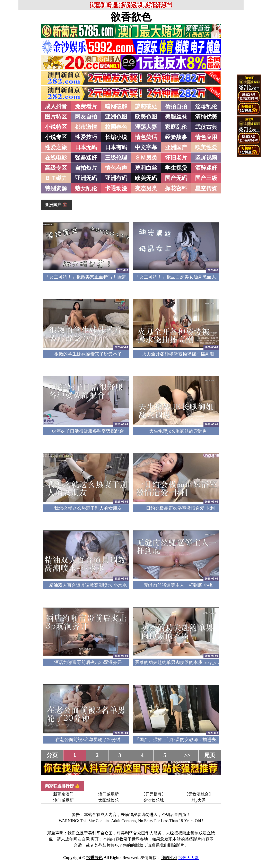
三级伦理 (116, 158)
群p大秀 (199, 800)
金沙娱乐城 (154, 800)
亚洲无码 (86, 178)
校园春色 (116, 127)
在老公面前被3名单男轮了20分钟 (88, 740)
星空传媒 (206, 188)
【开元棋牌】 (154, 794)
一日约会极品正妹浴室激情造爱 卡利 (178, 508)
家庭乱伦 (176, 127)
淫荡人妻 (146, 127)
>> (187, 755)
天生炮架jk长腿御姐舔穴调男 (178, 431)
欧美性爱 (206, 147)
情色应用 (206, 137)
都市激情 (86, 127)
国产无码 (176, 178)
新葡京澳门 (63, 794)
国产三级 (206, 178)
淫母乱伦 (206, 106)
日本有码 (116, 147)
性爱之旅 (56, 147)
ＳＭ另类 (146, 158)
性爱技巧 (86, 137)
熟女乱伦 (86, 188)
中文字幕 (146, 147)
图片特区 (56, 117)
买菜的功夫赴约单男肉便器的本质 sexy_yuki (178, 662)
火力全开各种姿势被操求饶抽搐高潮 (178, 354)
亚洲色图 (116, 117)
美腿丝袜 (176, 117)
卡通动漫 (116, 188)
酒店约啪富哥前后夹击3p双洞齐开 (88, 662)
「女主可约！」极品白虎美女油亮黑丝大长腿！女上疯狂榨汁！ (198, 277)
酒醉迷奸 (206, 168)
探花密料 (176, 188)
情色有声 (116, 168)
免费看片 (86, 106)
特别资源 (56, 188)
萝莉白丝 (146, 168)
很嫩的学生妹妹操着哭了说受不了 (88, 354)
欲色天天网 (189, 858)
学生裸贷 (176, 168)
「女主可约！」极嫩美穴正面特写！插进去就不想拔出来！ (103, 277)
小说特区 (56, 127)
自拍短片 (86, 168)
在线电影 (56, 158)
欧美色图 (146, 117)
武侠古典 (206, 127)
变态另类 (146, 188)
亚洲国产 (176, 147)
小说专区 (56, 137)
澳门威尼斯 (108, 794)
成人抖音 (56, 106)
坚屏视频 (206, 158)
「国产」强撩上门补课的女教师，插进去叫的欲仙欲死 (189, 740)
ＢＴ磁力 (56, 178)
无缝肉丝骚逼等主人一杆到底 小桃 (178, 585)
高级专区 (56, 168)
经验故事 (176, 137)
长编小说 (116, 137)
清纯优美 (206, 117)
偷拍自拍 (176, 106)
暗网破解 (116, 106)
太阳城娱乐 (108, 800)
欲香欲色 (131, 17)
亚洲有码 (116, 178)
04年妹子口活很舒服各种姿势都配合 (88, 431)
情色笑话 (146, 137)
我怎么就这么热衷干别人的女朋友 (88, 508)
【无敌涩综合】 (199, 794)
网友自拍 (86, 117)
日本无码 (86, 147)
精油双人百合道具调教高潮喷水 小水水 (88, 585)
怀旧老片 (176, 158)
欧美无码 (146, 178)
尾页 (210, 755)
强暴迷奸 (86, 158)
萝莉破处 (146, 106)
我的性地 (169, 858)
